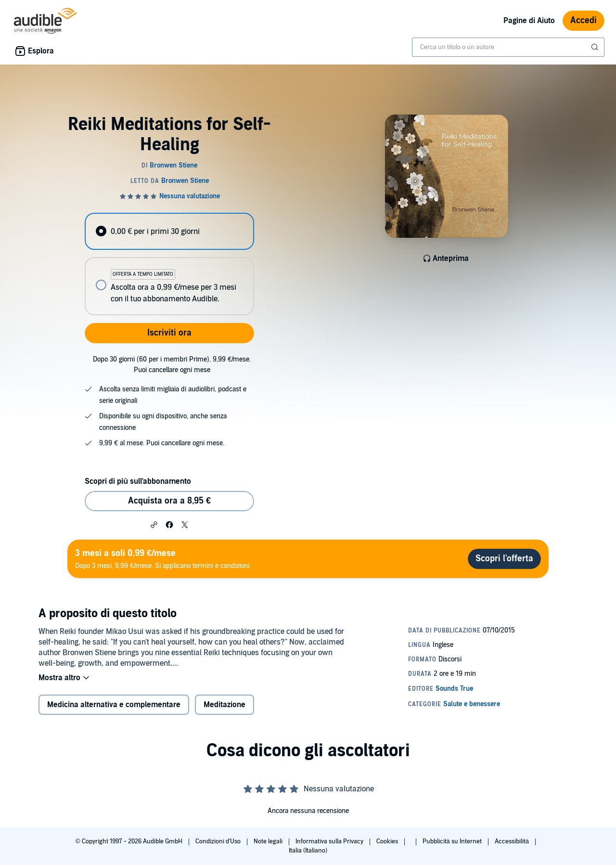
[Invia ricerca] (596, 47)
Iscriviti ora (169, 333)
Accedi (584, 20)
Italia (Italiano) (308, 851)
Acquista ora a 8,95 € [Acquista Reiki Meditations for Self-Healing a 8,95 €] (169, 501)
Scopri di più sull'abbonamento (138, 481)
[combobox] (508, 47)
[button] (154, 524)
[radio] (169, 231)
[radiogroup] (169, 264)
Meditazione (225, 705)
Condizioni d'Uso (219, 841)
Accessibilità (513, 841)
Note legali (269, 841)
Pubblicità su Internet (453, 841)
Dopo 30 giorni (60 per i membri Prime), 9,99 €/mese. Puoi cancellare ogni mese (172, 365)
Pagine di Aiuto (529, 21)
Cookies (388, 841)
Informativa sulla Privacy (330, 841)
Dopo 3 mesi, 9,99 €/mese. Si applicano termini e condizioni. (163, 559)
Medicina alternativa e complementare (114, 705)
